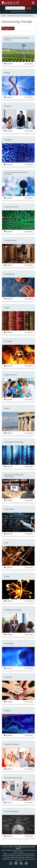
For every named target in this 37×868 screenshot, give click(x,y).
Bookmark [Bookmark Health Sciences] (9, 399)
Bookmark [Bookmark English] (9, 332)
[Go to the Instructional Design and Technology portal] (18, 489)
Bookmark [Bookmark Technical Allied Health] (9, 802)
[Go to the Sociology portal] (18, 690)
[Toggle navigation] (33, 3)
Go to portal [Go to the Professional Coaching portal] (29, 634)
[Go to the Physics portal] (18, 589)
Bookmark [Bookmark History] (9, 433)
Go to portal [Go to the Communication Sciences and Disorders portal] (29, 198)
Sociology (8, 677)
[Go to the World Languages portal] (18, 824)
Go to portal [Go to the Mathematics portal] (29, 534)
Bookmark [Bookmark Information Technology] (9, 467)
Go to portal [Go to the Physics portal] (29, 601)
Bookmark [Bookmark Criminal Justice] (9, 265)
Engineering (9, 274)
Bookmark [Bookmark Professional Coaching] (9, 634)
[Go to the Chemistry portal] (18, 153)
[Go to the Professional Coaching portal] (18, 623)
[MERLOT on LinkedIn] (21, 864)
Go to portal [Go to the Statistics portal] (29, 735)
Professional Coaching (13, 610)
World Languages (11, 811)
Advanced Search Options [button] (18, 11)
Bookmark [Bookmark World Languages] (9, 836)
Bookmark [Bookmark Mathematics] (9, 534)
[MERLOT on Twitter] (16, 864)
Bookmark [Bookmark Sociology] (9, 702)
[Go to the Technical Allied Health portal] (18, 791)
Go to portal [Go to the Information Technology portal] (29, 467)
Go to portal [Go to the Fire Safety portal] (29, 366)
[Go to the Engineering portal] (18, 287)
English (7, 308)
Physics (7, 576)
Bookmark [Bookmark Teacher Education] (9, 769)
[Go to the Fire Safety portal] (18, 354)
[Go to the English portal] (18, 321)
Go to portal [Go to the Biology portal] (29, 97)
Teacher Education (12, 744)
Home (4, 16)
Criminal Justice (10, 241)
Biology (7, 73)
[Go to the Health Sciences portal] (18, 388)
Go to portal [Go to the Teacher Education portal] (29, 769)
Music (6, 543)
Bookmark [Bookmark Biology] (9, 97)
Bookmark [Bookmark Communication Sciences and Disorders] (9, 198)
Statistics (7, 711)
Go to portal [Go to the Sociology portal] (29, 702)
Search (28, 8)
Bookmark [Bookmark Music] (9, 567)
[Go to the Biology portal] (18, 86)
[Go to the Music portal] (18, 556)
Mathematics (9, 509)
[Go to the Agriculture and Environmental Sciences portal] (18, 52)
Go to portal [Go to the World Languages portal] (29, 836)
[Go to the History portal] (18, 421)
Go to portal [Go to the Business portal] (29, 131)
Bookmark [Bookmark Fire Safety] (9, 366)
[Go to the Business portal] (18, 119)
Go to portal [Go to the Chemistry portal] (29, 164)
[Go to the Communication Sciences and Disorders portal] (18, 186)
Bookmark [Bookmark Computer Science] (9, 232)
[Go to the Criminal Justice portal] (18, 253)
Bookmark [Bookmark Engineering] (9, 299)
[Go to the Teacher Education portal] (18, 757)
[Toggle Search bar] (18, 13)
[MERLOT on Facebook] (11, 864)
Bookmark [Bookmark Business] (9, 131)
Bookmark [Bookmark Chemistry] (9, 164)
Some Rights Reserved (22, 847)
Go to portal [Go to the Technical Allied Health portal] (29, 802)
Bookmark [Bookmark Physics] (9, 601)
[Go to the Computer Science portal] (18, 220)
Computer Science (11, 207)
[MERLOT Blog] (26, 864)
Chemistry (8, 140)
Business (7, 106)
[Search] (15, 8)
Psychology (9, 643)
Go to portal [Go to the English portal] (29, 332)
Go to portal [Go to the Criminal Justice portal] (29, 265)
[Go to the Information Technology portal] (18, 455)
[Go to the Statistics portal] (18, 724)
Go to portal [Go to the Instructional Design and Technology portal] (29, 500)
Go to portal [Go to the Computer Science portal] (29, 232)
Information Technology (14, 442)
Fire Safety (8, 341)
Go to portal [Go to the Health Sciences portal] (29, 399)
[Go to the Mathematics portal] (18, 522)
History (7, 408)
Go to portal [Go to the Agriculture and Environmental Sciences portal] (29, 64)
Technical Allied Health (13, 778)
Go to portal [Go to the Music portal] (29, 567)
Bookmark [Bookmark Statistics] (9, 735)
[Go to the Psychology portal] (18, 657)
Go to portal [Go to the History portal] (29, 433)
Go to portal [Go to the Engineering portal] (29, 299)
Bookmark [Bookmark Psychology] (9, 668)
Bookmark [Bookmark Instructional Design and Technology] (9, 500)
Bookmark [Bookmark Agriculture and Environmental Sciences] (9, 64)
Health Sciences (10, 375)
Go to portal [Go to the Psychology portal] (29, 668)
